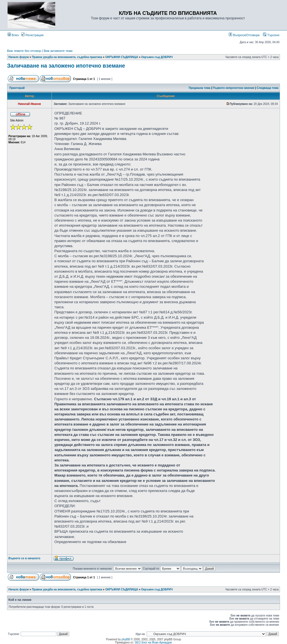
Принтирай (17, 88)
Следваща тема (268, 88)
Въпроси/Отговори (244, 35)
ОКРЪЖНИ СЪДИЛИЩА (121, 57)
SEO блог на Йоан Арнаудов (153, 642)
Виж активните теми (58, 51)
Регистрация (32, 35)
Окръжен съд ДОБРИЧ (157, 57)
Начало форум (19, 57)
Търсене (271, 35)
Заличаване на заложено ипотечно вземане (66, 66)
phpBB (126, 639)
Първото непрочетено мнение (234, 88)
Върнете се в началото (24, 558)
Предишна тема (199, 88)
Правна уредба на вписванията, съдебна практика (67, 57)
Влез (13, 35)
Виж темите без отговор (24, 51)
